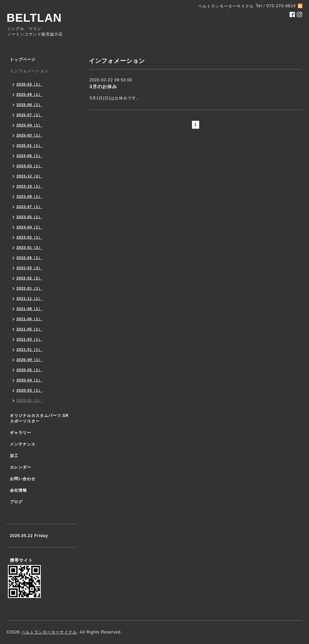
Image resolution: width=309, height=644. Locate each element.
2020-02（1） (29, 400)
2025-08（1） (29, 105)
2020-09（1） (29, 360)
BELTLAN (34, 18)
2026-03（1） (29, 84)
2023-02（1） (29, 237)
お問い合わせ (23, 479)
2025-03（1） (29, 135)
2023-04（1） (29, 227)
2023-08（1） (29, 196)
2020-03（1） (29, 390)
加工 (14, 456)
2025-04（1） (29, 125)
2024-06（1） (29, 156)
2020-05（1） (29, 370)
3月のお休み (103, 87)
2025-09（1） (29, 94)
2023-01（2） (29, 247)
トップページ (23, 60)
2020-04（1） (29, 380)
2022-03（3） (29, 268)
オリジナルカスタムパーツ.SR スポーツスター (39, 418)
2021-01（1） (29, 349)
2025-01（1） (29, 145)
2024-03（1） (29, 166)
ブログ (16, 502)
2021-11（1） (29, 298)
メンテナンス (23, 444)
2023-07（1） (29, 207)
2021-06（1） (29, 319)
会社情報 (18, 490)
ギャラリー (21, 433)
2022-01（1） (29, 288)
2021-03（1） (29, 339)
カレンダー (21, 467)
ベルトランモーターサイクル (49, 632)
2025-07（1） (29, 115)
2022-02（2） (29, 278)
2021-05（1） (29, 329)
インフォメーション (29, 71)
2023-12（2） (29, 176)
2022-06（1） (29, 258)
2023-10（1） (29, 186)
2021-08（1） (29, 309)
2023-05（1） (29, 217)
